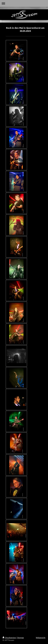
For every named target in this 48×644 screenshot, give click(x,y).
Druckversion (9, 637)
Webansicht (41, 637)
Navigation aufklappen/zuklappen (24, 3)
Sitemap (20, 637)
